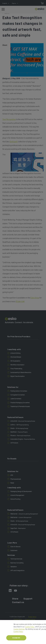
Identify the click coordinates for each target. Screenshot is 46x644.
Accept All (16, 639)
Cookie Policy (30, 628)
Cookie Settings (19, 630)
